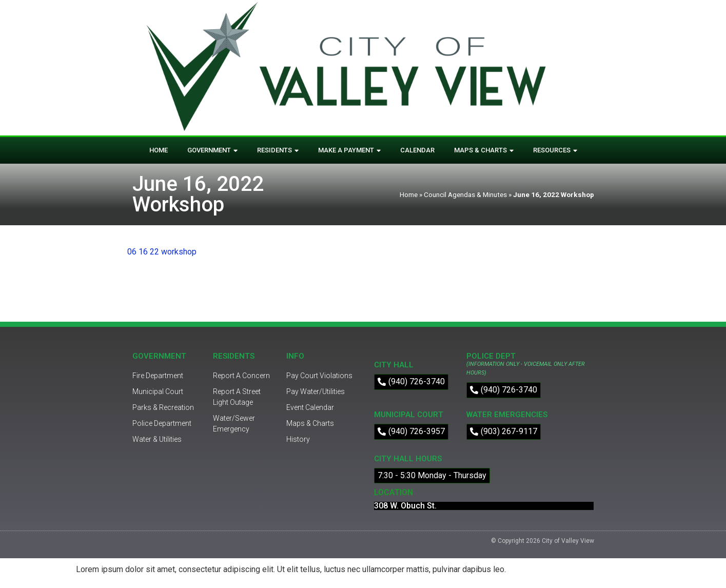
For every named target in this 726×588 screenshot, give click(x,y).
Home (159, 150)
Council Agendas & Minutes (465, 194)
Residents (278, 151)
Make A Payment (349, 151)
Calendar (417, 150)
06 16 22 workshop (162, 252)
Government (212, 151)
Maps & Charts (484, 151)
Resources (555, 151)
